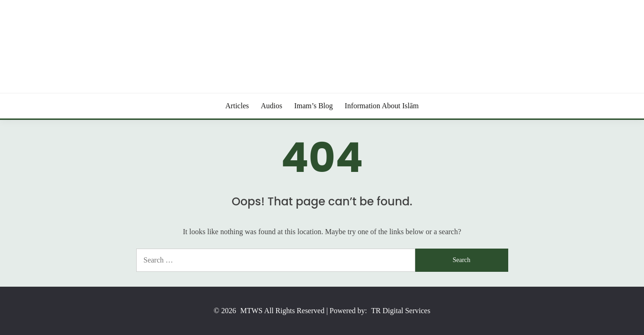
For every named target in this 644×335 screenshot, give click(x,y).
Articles (237, 106)
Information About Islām (382, 106)
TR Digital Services (401, 311)
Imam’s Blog (314, 106)
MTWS (252, 311)
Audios (272, 106)
